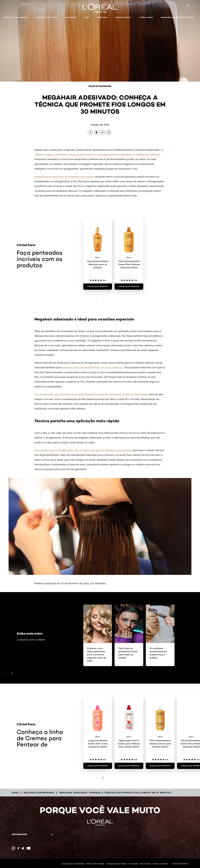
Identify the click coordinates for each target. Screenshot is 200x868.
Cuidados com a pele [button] (46, 17)
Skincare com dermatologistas (177, 17)
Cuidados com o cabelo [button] (15, 17)
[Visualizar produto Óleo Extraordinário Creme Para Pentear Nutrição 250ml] (129, 287)
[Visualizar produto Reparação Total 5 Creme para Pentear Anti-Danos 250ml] (129, 766)
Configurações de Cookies (117, 864)
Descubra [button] (103, 17)
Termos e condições (161, 864)
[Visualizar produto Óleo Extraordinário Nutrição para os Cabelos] (98, 287)
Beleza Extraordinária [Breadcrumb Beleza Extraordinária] (100, 86)
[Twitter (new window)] (23, 848)
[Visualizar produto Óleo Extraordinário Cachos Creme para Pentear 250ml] (160, 766)
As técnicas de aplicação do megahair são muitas (64, 177)
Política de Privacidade (95, 864)
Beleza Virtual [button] (123, 17)
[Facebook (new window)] (18, 848)
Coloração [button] (71, 17)
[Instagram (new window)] (13, 848)
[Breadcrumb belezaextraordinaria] (39, 793)
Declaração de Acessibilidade (73, 864)
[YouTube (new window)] (29, 848)
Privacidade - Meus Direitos (140, 864)
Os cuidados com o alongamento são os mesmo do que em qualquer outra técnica (83, 450)
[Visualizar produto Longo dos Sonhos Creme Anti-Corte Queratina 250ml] (98, 766)
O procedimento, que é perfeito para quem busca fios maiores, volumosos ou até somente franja (91, 394)
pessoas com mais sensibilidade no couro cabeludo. (93, 367)
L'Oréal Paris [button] (146, 17)
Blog (87, 17)
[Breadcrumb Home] (15, 793)
